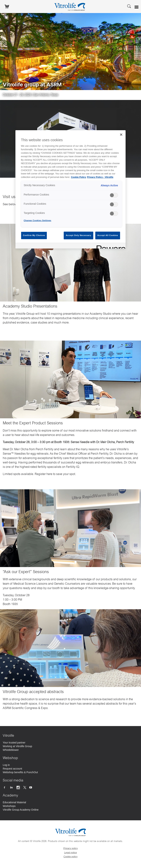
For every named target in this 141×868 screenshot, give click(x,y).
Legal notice (70, 853)
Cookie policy (70, 857)
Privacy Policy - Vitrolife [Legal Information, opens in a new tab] (100, 177)
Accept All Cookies (108, 235)
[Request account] (12, 769)
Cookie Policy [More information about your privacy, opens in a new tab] (78, 177)
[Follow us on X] (25, 787)
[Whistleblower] (11, 750)
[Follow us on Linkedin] (12, 787)
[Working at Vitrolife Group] (17, 746)
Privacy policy (70, 848)
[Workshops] (9, 806)
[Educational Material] (14, 802)
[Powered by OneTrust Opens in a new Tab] (110, 246)
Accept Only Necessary (78, 235)
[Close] (121, 135)
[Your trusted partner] (14, 743)
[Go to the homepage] (70, 6)
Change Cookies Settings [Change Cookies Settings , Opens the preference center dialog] (37, 220)
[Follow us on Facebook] (5, 787)
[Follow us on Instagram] (19, 787)
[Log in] (6, 765)
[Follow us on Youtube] (31, 787)
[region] (70, 189)
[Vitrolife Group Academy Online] (21, 810)
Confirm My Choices (34, 235)
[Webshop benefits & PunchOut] (20, 772)
